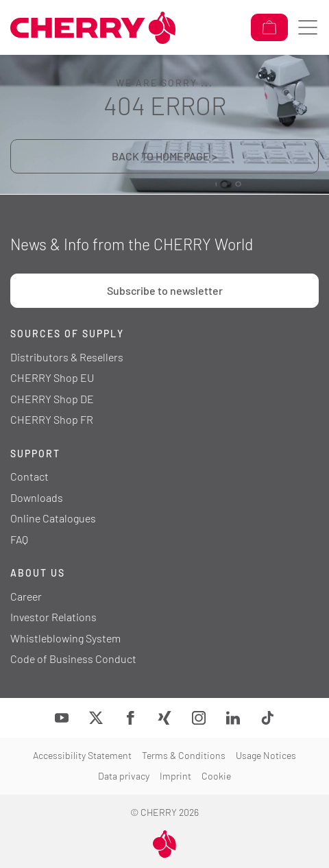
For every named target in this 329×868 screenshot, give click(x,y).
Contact (29, 476)
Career (26, 596)
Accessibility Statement (82, 755)
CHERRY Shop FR (52, 419)
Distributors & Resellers (67, 357)
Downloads (37, 497)
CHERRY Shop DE (52, 399)
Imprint (175, 776)
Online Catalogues (53, 518)
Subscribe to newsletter (165, 290)
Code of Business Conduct (73, 659)
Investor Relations (53, 617)
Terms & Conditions (184, 755)
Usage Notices (266, 755)
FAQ (19, 539)
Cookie (216, 776)
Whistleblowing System (65, 638)
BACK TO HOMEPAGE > (164, 156)
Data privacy (124, 776)
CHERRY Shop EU (52, 377)
